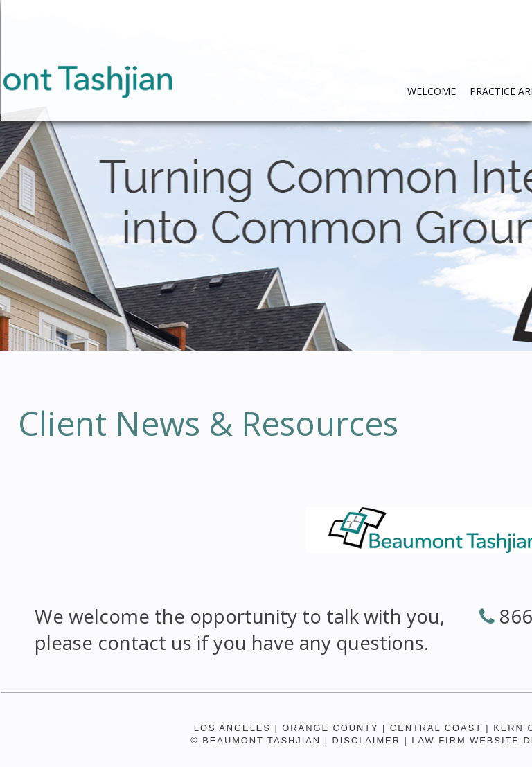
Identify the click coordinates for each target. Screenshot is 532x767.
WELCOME (432, 91)
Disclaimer (366, 740)
